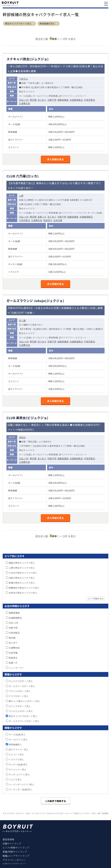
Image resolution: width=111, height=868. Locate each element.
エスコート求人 (16, 754)
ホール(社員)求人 (17, 734)
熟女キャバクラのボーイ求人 (23, 716)
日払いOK (24, 100)
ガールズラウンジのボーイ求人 (24, 721)
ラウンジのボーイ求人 (20, 691)
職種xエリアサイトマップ (16, 856)
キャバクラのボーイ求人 (21, 681)
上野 (21, 196)
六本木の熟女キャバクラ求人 (23, 573)
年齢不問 (52, 100)
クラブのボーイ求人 (19, 696)
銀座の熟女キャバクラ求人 (22, 563)
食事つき (42, 217)
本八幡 (22, 320)
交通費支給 (25, 103)
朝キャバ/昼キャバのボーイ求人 (25, 701)
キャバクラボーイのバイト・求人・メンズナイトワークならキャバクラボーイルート (37, 813)
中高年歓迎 (90, 100)
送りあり (42, 100)
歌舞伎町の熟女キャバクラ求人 (24, 588)
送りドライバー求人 (19, 749)
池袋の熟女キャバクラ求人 (22, 578)
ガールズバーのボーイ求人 (22, 686)
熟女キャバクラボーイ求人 (18, 24)
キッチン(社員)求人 (18, 764)
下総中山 (23, 79)
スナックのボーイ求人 (20, 706)
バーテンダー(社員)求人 (20, 789)
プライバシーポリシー (14, 860)
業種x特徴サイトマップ (15, 852)
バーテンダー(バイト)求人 (21, 784)
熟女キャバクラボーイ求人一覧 (87, 813)
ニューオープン (16, 668)
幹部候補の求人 (47, 24)
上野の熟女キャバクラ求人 (22, 568)
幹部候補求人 (15, 744)
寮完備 (33, 100)
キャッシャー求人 (18, 769)
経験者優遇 (63, 100)
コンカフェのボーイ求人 (21, 711)
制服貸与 (48, 220)
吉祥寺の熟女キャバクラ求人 (23, 593)
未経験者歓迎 (76, 100)
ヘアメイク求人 (16, 759)
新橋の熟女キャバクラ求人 (22, 583)
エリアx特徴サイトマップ (16, 848)
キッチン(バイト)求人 (19, 774)
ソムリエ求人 (15, 779)
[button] (33, 24)
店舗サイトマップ (12, 843)
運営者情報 (8, 839)
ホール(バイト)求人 (18, 739)
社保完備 (58, 220)
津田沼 (22, 437)
